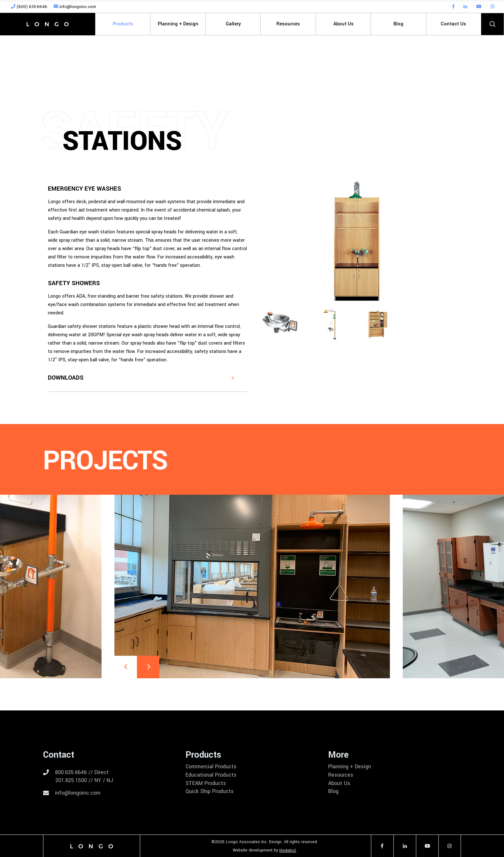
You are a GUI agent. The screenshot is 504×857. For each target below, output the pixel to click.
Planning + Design (350, 767)
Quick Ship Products (210, 791)
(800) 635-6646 (29, 7)
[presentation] (126, 667)
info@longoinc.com (75, 7)
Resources (341, 775)
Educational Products (211, 775)
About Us (339, 783)
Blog (333, 791)
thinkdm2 (288, 851)
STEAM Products (206, 783)
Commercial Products (211, 767)
